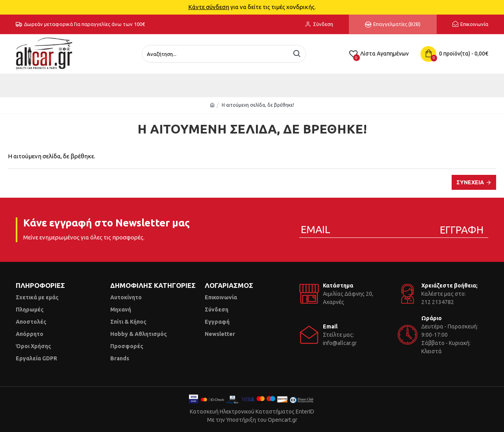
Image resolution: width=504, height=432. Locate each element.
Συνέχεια (470, 182)
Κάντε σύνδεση (209, 7)
